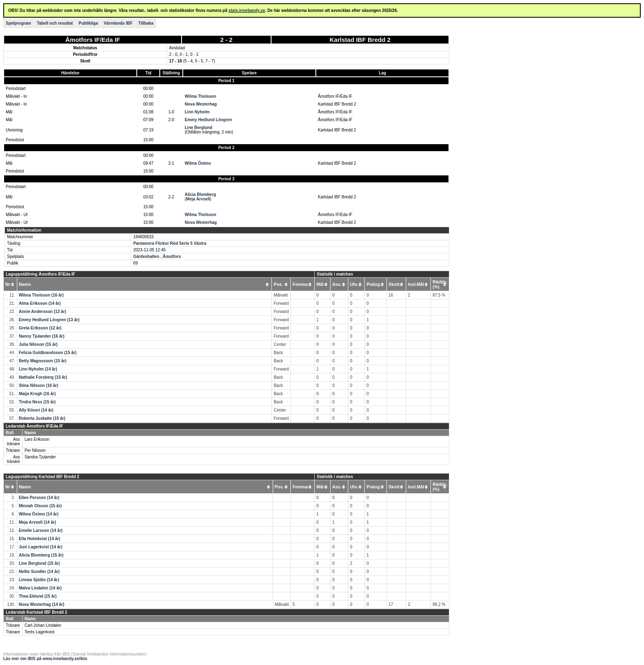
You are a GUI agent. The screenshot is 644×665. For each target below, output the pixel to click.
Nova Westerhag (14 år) (42, 604)
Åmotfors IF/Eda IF (93, 40)
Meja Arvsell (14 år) (38, 522)
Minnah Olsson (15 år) (40, 506)
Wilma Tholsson (201, 96)
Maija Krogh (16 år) (37, 394)
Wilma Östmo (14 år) (39, 514)
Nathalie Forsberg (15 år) (43, 377)
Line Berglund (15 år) (39, 563)
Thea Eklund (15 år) (38, 596)
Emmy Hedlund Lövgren (208, 120)
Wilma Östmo (198, 163)
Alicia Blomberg (200, 194)
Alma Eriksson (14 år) (40, 303)
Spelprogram (18, 23)
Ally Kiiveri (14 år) (36, 410)
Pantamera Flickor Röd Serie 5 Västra (170, 243)
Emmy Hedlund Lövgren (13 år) (49, 320)
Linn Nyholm (197, 112)
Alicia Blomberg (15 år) (41, 555)
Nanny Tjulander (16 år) (42, 336)
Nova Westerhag (201, 104)
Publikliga (88, 23)
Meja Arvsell (198, 199)
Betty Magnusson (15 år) (43, 361)
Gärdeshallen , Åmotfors (157, 257)
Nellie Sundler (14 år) (39, 572)
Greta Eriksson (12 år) (40, 328)
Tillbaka (146, 23)
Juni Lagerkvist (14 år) (41, 547)
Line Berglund (199, 128)
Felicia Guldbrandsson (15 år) (48, 353)
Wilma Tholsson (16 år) (41, 295)
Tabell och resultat (55, 23)
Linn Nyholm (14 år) (38, 369)
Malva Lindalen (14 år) (40, 588)
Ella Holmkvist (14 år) (40, 539)
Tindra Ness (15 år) (37, 402)
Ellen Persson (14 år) (39, 498)
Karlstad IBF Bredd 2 (360, 40)
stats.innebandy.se (247, 10)
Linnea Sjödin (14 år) (39, 580)
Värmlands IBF (118, 23)
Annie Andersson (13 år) (43, 312)
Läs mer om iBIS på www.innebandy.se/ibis (45, 659)
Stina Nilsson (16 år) (39, 385)
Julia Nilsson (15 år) (38, 344)
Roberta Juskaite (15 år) (42, 418)
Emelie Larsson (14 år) (41, 530)
